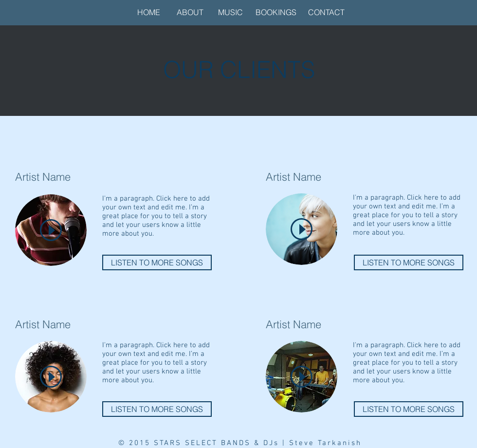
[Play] (51, 230)
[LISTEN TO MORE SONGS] (157, 262)
